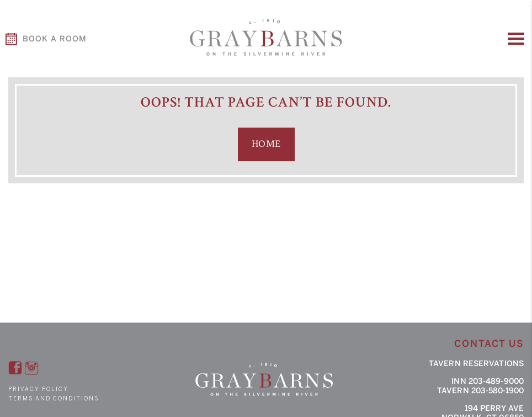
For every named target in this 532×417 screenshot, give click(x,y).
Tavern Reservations (476, 364)
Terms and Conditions (54, 398)
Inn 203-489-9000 (488, 381)
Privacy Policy (38, 389)
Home (266, 144)
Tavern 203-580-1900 (480, 391)
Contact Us (489, 344)
